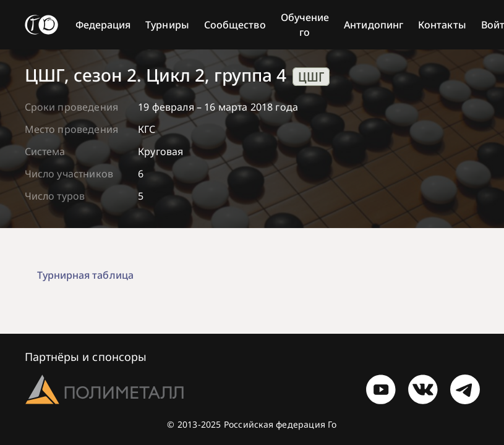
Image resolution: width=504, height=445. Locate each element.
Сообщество (235, 25)
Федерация (103, 25)
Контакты (442, 25)
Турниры (167, 25)
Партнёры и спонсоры (86, 357)
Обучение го (305, 25)
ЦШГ (311, 77)
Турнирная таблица (85, 275)
